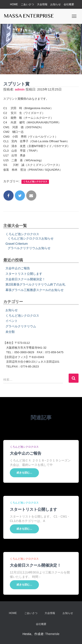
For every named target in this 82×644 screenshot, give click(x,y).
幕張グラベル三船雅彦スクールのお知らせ (35, 290)
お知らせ (56, 4)
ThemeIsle (52, 634)
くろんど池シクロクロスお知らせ (31, 238)
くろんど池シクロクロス (35, 182)
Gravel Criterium (17, 244)
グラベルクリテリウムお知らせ (29, 248)
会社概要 (69, 4)
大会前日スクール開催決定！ (25, 279)
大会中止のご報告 (18, 268)
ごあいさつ (27, 4)
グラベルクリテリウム (21, 326)
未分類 (10, 332)
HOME (14, 4)
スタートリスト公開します (24, 274)
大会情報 (42, 4)
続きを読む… (24, 473)
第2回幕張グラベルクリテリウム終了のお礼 (35, 284)
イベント (12, 321)
